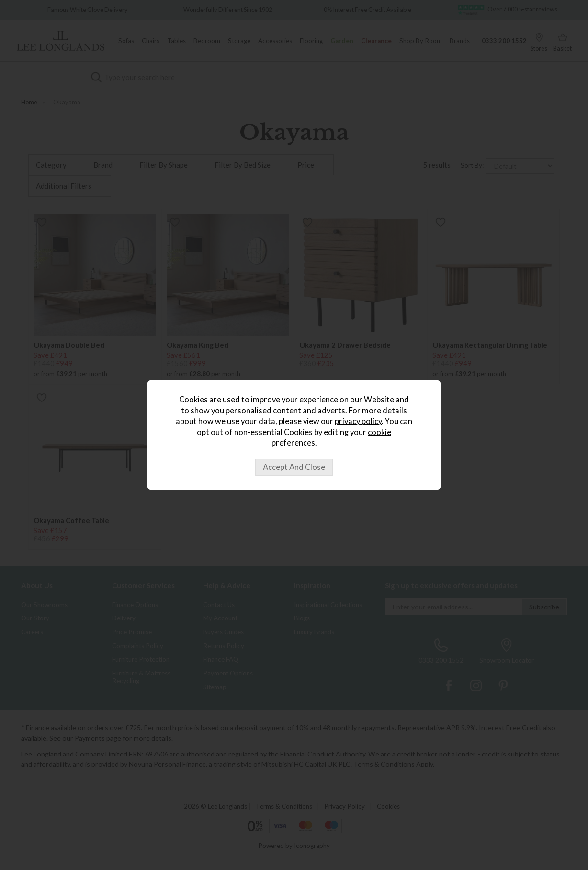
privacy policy (358, 421)
